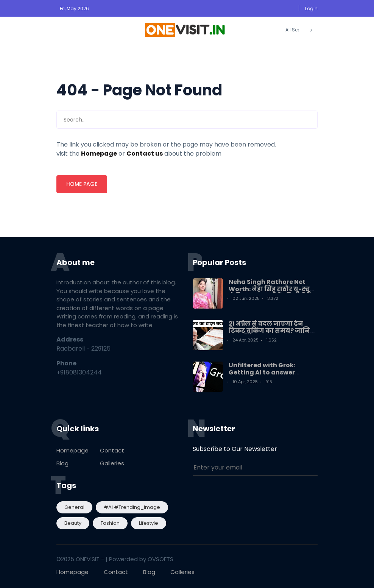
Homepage (72, 450)
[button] (311, 9)
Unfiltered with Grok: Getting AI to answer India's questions (262, 372)
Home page (82, 184)
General (74, 507)
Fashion (110, 523)
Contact (112, 450)
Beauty (73, 523)
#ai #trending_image (132, 507)
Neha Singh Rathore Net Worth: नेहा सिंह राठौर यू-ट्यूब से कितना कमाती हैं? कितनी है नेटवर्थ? (271, 293)
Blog (62, 463)
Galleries (112, 463)
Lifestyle (149, 523)
